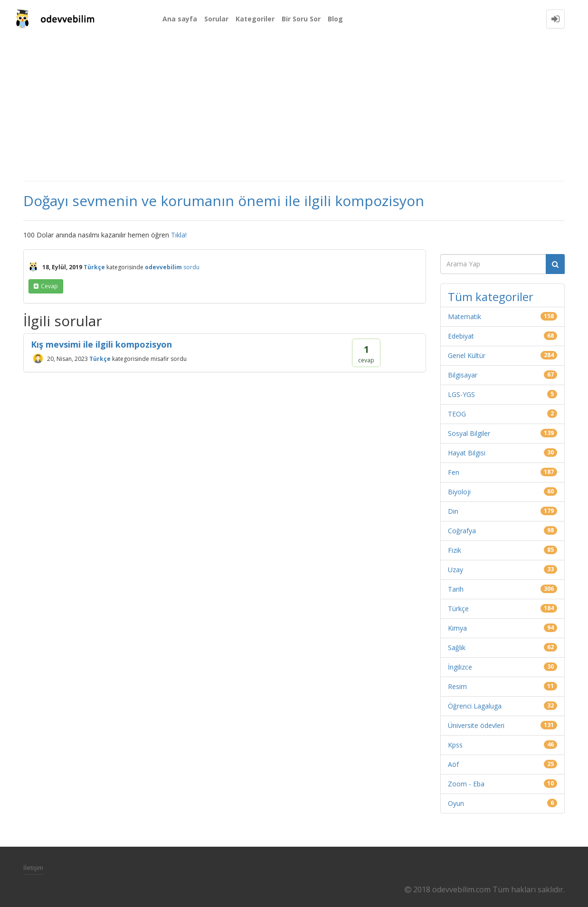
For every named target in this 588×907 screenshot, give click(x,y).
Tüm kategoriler (491, 297)
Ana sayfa (180, 19)
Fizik (455, 550)
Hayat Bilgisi (467, 453)
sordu (191, 267)
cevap (49, 286)
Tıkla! (179, 235)
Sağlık (457, 647)
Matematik (465, 317)
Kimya (457, 628)
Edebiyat (461, 336)
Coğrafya (462, 531)
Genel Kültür (467, 355)
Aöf (453, 764)
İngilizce (460, 667)
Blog (335, 19)
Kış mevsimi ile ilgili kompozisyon (101, 344)
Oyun (456, 803)
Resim (457, 686)
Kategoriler (255, 19)
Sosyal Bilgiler (469, 433)
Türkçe (94, 267)
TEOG (457, 414)
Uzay (455, 570)
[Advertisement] (294, 109)
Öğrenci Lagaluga (475, 706)
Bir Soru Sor (301, 19)
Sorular (216, 19)
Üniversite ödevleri (476, 725)
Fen (454, 472)
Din (453, 511)
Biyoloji (459, 492)
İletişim (33, 868)
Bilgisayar (463, 375)
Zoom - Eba (466, 784)
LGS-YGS (461, 394)
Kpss (455, 745)
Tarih (456, 589)
